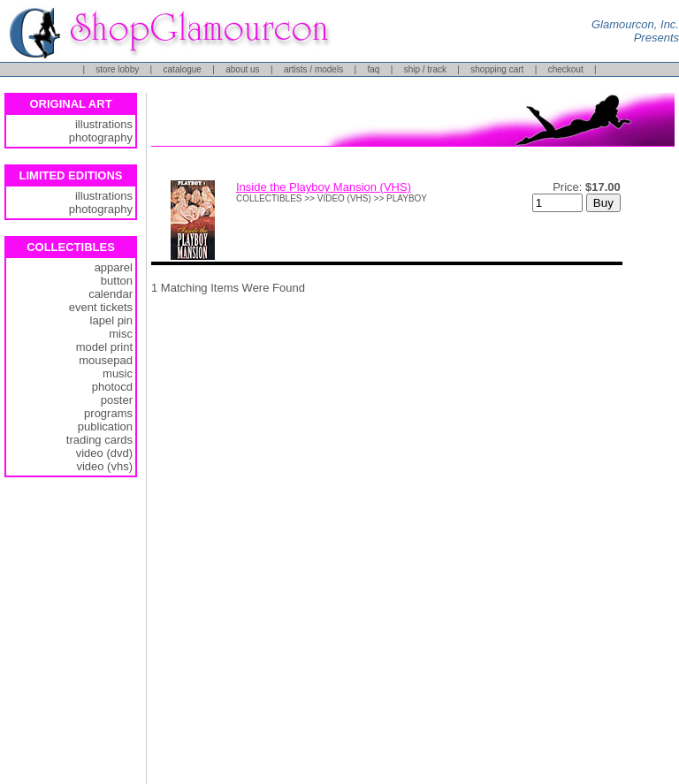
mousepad (106, 360)
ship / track (425, 69)
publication (105, 426)
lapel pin (111, 320)
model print (104, 347)
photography (101, 137)
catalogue (183, 69)
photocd (112, 387)
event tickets (101, 307)
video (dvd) (104, 453)
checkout (566, 69)
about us (242, 69)
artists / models (313, 69)
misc (121, 334)
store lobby (117, 69)
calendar (111, 294)
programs (108, 413)
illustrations (104, 124)
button (117, 281)
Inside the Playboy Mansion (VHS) (324, 187)
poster (117, 400)
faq (373, 69)
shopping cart (497, 69)
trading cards (99, 440)
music (118, 373)
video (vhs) (104, 466)
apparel (114, 267)
